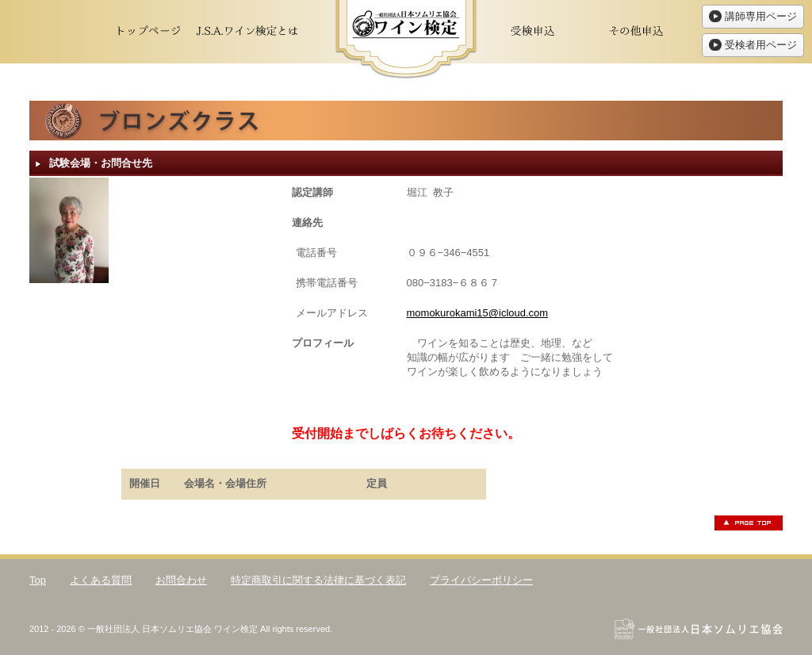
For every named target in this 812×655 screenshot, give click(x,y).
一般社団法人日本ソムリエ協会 (699, 629)
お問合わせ (181, 580)
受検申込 (533, 32)
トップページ (144, 32)
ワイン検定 (406, 40)
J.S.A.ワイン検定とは (247, 32)
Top (38, 580)
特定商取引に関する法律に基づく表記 (318, 580)
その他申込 (636, 32)
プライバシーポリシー (481, 580)
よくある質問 (101, 580)
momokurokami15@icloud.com (478, 313)
